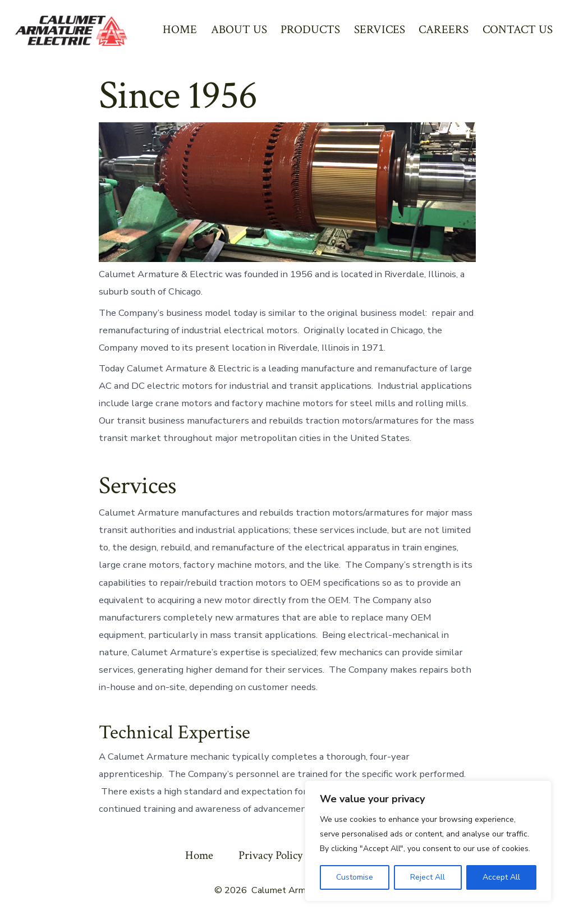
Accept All (501, 877)
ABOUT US (239, 29)
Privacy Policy (270, 855)
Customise (355, 877)
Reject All (428, 877)
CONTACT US (518, 29)
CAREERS (444, 29)
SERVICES (380, 29)
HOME (180, 29)
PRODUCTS (310, 29)
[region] (428, 841)
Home (199, 855)
